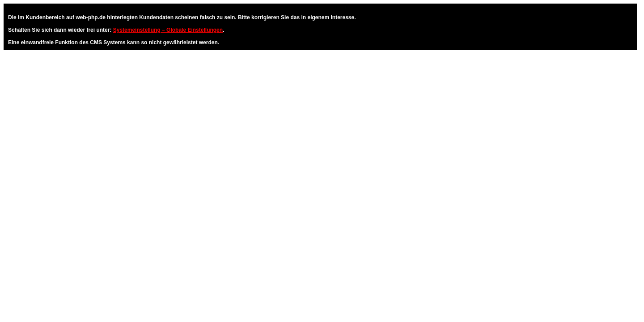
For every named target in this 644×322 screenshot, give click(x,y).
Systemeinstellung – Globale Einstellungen (168, 30)
